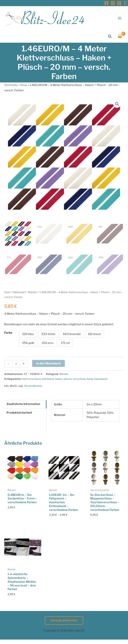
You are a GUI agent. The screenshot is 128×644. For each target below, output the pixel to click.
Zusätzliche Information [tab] (23, 404)
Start (7, 292)
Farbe (8, 333)
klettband (48, 379)
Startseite (11, 85)
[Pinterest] (119, 3)
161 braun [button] (95, 334)
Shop (24, 85)
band (90, 379)
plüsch (67, 379)
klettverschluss (31, 379)
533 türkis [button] (48, 334)
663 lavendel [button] (72, 334)
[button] (110, 36)
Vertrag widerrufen (64, 620)
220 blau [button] (28, 334)
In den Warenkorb (48, 363)
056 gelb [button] (28, 343)
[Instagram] (113, 3)
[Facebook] (106, 3)
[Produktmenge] (16, 364)
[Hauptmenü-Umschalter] (120, 18)
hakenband (101, 379)
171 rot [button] (65, 343)
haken (59, 379)
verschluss (79, 379)
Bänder (33, 292)
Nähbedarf (19, 292)
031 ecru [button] (48, 343)
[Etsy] (125, 3)
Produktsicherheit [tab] (19, 413)
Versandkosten (33, 386)
